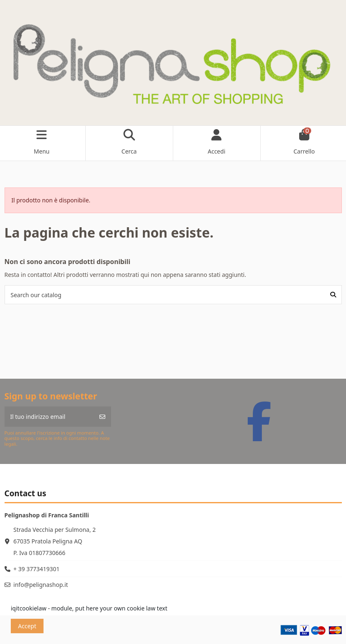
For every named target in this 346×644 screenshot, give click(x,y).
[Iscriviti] (102, 417)
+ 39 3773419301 (36, 569)
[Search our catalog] (333, 294)
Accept (27, 626)
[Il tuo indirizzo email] (49, 417)
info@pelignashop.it (41, 585)
